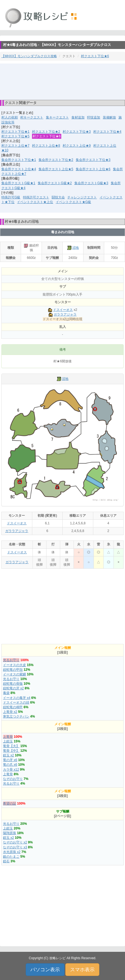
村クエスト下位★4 (107, 132)
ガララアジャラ (65, 314)
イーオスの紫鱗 (14, 674)
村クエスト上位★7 (15, 146)
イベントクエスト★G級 (73, 202)
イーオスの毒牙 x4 (17, 698)
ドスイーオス (63, 310)
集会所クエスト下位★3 (93, 160)
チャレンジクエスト (82, 197)
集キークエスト (57, 117)
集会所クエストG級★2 (55, 183)
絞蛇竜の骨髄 (13, 684)
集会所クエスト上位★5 (56, 169)
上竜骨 (8, 737)
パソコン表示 (45, 970)
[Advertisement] (63, 81)
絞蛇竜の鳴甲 (13, 707)
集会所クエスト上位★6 (93, 169)
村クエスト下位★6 (95, 56)
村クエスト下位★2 (46, 132)
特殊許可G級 (11, 197)
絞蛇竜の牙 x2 (13, 688)
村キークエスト (32, 117)
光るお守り (11, 660)
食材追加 (78, 117)
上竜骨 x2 (10, 712)
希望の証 (10, 803)
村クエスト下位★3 (77, 132)
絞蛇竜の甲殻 (13, 670)
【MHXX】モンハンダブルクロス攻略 (29, 56)
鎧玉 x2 (8, 755)
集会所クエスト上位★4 (19, 169)
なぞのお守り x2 (15, 842)
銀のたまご (11, 857)
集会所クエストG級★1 (18, 183)
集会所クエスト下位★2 (56, 160)
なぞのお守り (13, 779)
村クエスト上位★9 (77, 146)
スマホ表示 (82, 970)
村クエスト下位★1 (15, 132)
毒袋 (6, 693)
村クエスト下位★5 (15, 136)
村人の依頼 (10, 117)
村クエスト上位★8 (46, 146)
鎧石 (6, 861)
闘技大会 (58, 197)
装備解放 (109, 117)
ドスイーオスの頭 (16, 703)
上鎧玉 (8, 741)
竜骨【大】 (11, 746)
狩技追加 (94, 117)
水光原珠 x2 (12, 852)
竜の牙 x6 (10, 760)
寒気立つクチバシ (16, 716)
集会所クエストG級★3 (91, 183)
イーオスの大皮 (14, 665)
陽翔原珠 (10, 833)
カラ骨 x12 (11, 770)
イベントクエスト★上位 (35, 202)
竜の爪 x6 (10, 765)
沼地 (75, 248)
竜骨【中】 (11, 751)
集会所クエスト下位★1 (19, 160)
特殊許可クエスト (36, 197)
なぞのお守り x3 (15, 847)
